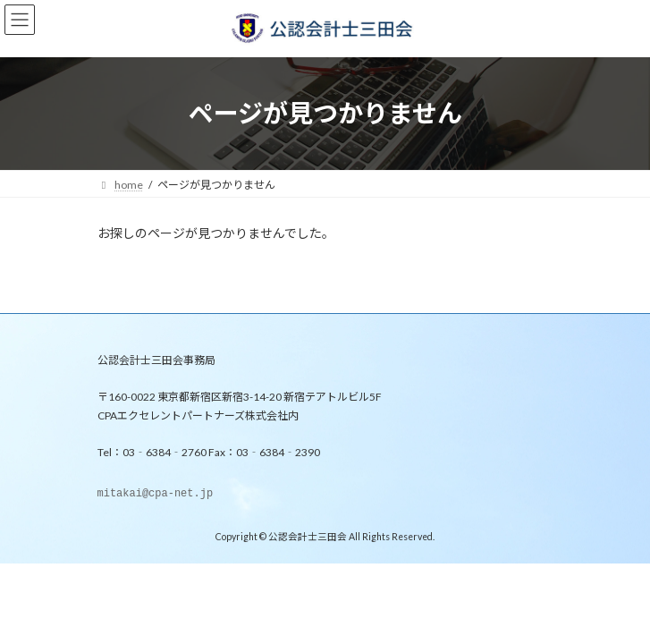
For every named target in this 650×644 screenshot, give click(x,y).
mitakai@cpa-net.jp (156, 494)
